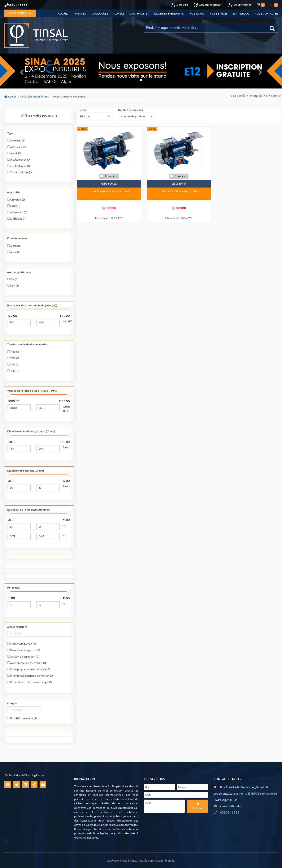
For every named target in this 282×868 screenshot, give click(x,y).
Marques (80, 14)
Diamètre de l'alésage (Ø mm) (26, 471)
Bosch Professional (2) (22, 718)
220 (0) (13, 352)
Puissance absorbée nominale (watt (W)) (32, 305)
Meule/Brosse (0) (19, 160)
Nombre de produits (131, 110)
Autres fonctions (17, 627)
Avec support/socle (19, 272)
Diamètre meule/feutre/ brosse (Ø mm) (31, 431)
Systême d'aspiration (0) (23, 657)
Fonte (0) (14, 206)
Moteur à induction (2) (22, 644)
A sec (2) (14, 252)
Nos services (219, 14)
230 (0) (13, 358)
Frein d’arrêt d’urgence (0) (24, 650)
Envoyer (197, 806)
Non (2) (13, 286)
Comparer (111, 176)
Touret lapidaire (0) (20, 172)
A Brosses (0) (17, 147)
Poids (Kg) (14, 588)
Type (10, 133)
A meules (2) (16, 140)
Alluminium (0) (17, 212)
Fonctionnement (17, 238)
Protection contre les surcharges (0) (30, 682)
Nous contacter (266, 14)
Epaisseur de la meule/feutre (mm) (28, 510)
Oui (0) (13, 279)
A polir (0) (14, 153)
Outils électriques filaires (34, 97)
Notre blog (241, 14)
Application (14, 192)
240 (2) (13, 365)
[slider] (9, 309)
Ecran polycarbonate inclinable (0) (29, 669)
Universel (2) (16, 200)
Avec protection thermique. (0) (27, 663)
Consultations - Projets (131, 14)
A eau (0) (14, 246)
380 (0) (13, 371)
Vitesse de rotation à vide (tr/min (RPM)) (32, 391)
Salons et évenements (169, 14)
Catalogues (100, 14)
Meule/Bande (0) (19, 166)
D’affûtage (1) (16, 219)
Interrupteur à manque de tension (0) (30, 676)
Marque (12, 703)
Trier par (82, 110)
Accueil (63, 14)
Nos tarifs (197, 14)
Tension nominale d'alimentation (28, 344)
